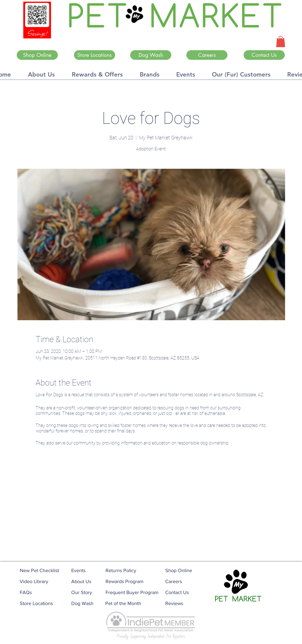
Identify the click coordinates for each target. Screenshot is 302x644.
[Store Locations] (95, 55)
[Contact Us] (264, 55)
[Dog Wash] (151, 55)
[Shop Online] (37, 55)
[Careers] (207, 55)
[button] (281, 42)
